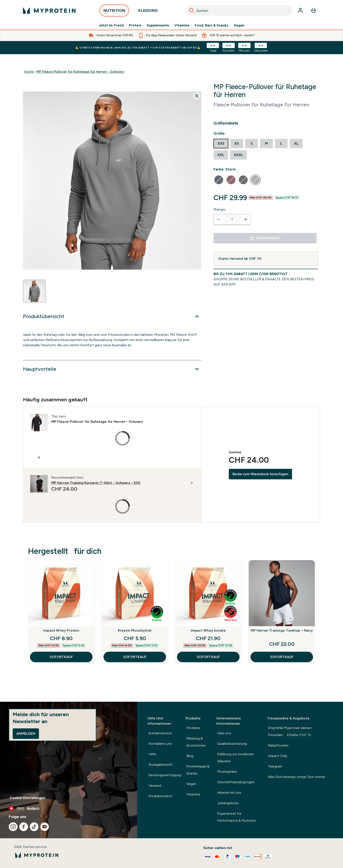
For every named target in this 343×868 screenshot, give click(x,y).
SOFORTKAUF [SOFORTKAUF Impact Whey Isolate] (208, 657)
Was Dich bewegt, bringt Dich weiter (297, 777)
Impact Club (278, 756)
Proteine (193, 728)
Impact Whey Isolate (208, 630)
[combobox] (239, 10)
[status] (232, 219)
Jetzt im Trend (111, 25)
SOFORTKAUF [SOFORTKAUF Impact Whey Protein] (61, 657)
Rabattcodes (278, 745)
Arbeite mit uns (229, 793)
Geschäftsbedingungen (236, 782)
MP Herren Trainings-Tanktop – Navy (282, 630)
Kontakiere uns (160, 744)
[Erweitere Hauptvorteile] (112, 369)
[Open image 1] (34, 291)
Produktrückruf (160, 796)
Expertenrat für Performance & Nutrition (237, 817)
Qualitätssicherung (232, 744)
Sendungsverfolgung (165, 775)
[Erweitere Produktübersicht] (112, 316)
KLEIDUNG (148, 12)
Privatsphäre (227, 772)
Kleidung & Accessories (196, 742)
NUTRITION (114, 12)
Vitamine (182, 25)
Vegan (239, 25)
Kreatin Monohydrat (135, 630)
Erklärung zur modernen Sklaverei (236, 758)
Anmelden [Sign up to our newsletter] (26, 734)
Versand (155, 786)
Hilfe (152, 754)
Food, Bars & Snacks (212, 25)
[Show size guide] (266, 123)
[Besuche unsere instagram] (13, 827)
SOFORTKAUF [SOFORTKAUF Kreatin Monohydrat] (135, 657)
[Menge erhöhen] (246, 219)
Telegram (275, 766)
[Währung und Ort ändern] (69, 808)
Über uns (224, 733)
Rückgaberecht (160, 765)
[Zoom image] (197, 96)
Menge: (220, 209)
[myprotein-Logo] (49, 10)
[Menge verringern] (219, 219)
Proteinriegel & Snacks (198, 770)
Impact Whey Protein (61, 630)
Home (29, 72)
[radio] (221, 144)
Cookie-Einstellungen (28, 798)
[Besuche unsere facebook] (24, 827)
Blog (190, 756)
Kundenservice (160, 733)
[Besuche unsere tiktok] (34, 827)
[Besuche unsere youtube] (45, 827)
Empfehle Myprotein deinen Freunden (290, 732)
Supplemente (158, 25)
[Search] (192, 10)
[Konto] (300, 10)
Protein (135, 25)
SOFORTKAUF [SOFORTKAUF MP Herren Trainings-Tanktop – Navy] (282, 657)
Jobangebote (228, 803)
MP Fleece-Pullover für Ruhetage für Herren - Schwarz (80, 72)
